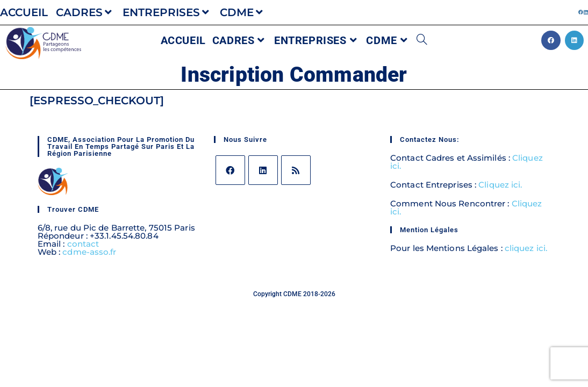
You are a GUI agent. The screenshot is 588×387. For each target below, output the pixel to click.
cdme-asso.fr (89, 252)
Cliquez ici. (500, 185)
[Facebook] (230, 170)
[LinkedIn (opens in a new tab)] (586, 12)
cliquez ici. (525, 248)
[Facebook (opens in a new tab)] (580, 12)
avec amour (310, 300)
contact (83, 244)
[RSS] (296, 170)
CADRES (85, 12)
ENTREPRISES (167, 12)
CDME (243, 12)
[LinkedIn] (263, 170)
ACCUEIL (24, 12)
